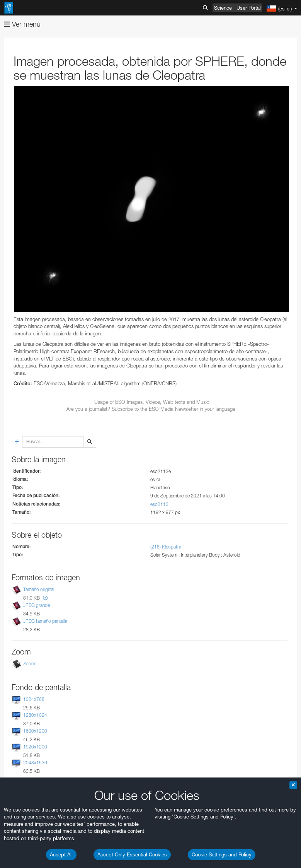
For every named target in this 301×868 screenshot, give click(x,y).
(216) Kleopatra (166, 547)
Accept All (61, 854)
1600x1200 (35, 731)
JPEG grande (37, 605)
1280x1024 (35, 715)
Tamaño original (39, 589)
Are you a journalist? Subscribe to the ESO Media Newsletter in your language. (152, 409)
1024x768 (34, 699)
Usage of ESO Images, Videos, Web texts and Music (152, 402)
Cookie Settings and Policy (222, 854)
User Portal (249, 8)
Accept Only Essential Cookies (132, 854)
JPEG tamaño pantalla (45, 621)
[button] (45, 598)
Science (223, 8)
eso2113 (159, 504)
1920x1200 (35, 747)
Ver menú (22, 24)
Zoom (29, 664)
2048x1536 (35, 763)
